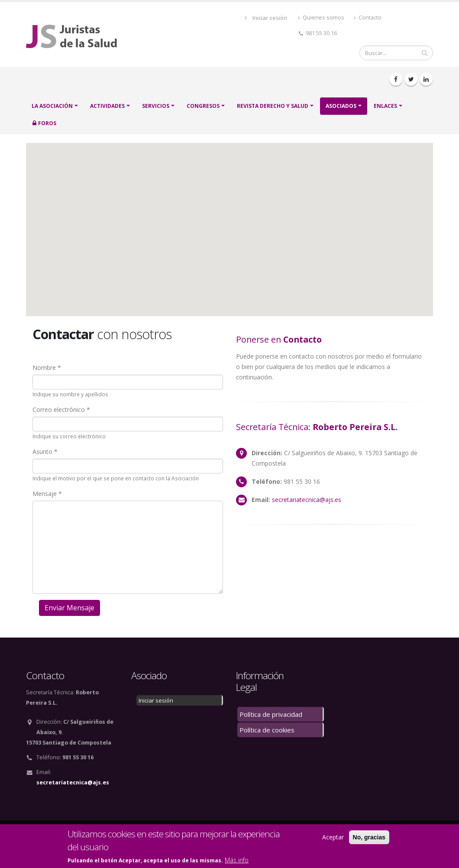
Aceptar (333, 837)
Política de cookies (267, 730)
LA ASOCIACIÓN (52, 106)
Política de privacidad (271, 714)
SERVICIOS (156, 106)
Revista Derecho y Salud (273, 106)
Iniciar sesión (270, 18)
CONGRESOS (203, 106)
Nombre (44, 368)
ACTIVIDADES (107, 106)
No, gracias (369, 837)
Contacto (368, 18)
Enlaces (385, 106)
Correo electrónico (59, 410)
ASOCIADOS (341, 106)
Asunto (42, 452)
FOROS (47, 123)
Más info (237, 860)
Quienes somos (321, 18)
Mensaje (45, 494)
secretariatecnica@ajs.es (307, 500)
